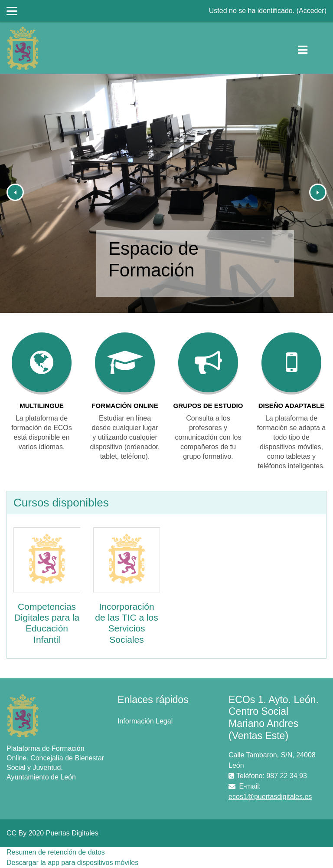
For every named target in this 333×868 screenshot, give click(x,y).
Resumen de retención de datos (56, 852)
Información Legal (145, 721)
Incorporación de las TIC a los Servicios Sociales (127, 623)
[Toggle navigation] (310, 48)
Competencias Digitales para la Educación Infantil (47, 623)
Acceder (312, 11)
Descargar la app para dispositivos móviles (72, 863)
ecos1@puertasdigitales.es (270, 797)
